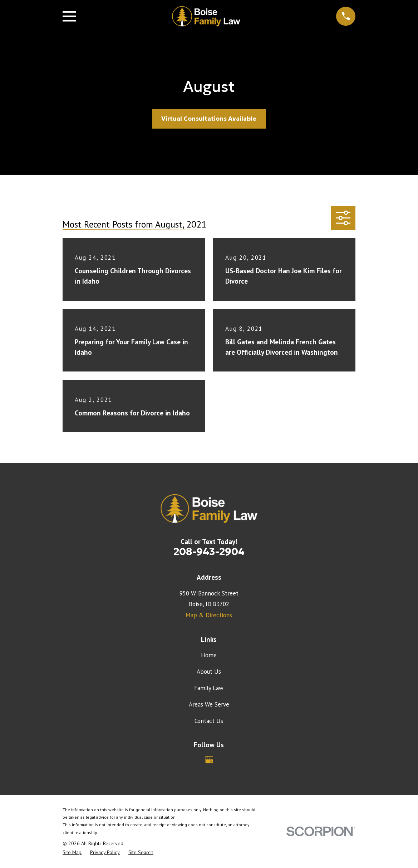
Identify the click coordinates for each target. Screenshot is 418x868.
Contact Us (209, 721)
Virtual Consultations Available (209, 119)
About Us (209, 672)
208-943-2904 (209, 552)
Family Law (209, 688)
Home (209, 655)
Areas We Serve (209, 704)
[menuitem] (72, 853)
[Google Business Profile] (209, 760)
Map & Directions (209, 615)
